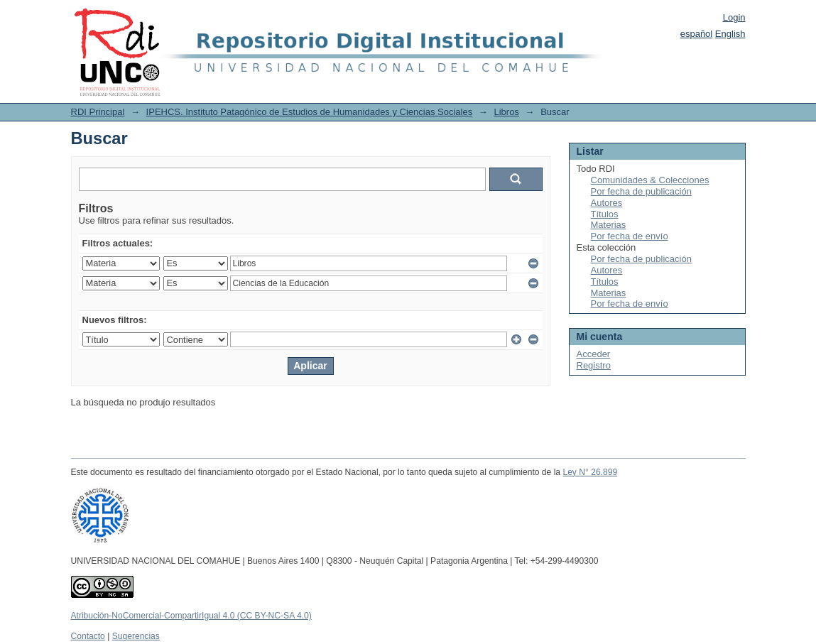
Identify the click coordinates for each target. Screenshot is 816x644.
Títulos (605, 214)
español (697, 34)
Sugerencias (136, 636)
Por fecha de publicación (641, 191)
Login (734, 17)
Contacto (88, 636)
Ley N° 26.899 (590, 472)
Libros (506, 112)
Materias (609, 225)
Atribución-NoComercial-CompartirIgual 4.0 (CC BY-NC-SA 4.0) (191, 616)
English (730, 34)
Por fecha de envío (630, 236)
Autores (607, 203)
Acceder (594, 354)
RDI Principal (98, 112)
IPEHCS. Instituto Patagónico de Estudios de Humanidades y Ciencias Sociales (310, 112)
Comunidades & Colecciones (650, 180)
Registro (594, 365)
